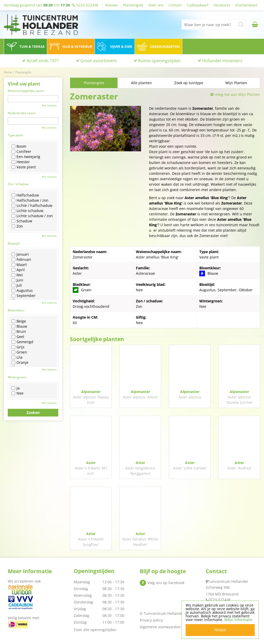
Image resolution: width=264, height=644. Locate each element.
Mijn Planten (236, 83)
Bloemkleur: (16, 310)
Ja (16, 388)
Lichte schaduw (27, 211)
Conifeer (21, 152)
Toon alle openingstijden (95, 630)
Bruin (19, 332)
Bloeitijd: (14, 243)
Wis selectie (49, 105)
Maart (19, 265)
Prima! (220, 630)
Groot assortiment (99, 61)
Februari (21, 260)
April (18, 270)
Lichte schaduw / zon (32, 216)
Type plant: (16, 135)
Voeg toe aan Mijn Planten (238, 94)
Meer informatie (238, 620)
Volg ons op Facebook (166, 583)
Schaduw (22, 221)
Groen (19, 352)
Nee (18, 393)
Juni (17, 280)
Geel (18, 337)
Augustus (22, 290)
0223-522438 (220, 600)
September (24, 296)
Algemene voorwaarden (160, 627)
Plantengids (94, 83)
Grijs (18, 347)
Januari (20, 254)
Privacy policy (151, 620)
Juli (17, 285)
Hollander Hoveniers (222, 61)
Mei (17, 275)
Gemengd (22, 342)
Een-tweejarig (26, 157)
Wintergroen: (17, 377)
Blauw (19, 326)
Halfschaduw (25, 195)
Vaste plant (24, 167)
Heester (21, 162)
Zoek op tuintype (189, 83)
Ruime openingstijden (159, 61)
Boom (19, 146)
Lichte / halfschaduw (32, 206)
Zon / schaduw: (18, 184)
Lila (17, 357)
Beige (19, 321)
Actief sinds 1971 (43, 61)
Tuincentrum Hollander (228, 581)
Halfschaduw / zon (30, 200)
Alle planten (141, 83)
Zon (17, 226)
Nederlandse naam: (22, 113)
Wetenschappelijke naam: (26, 91)
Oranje (20, 363)
